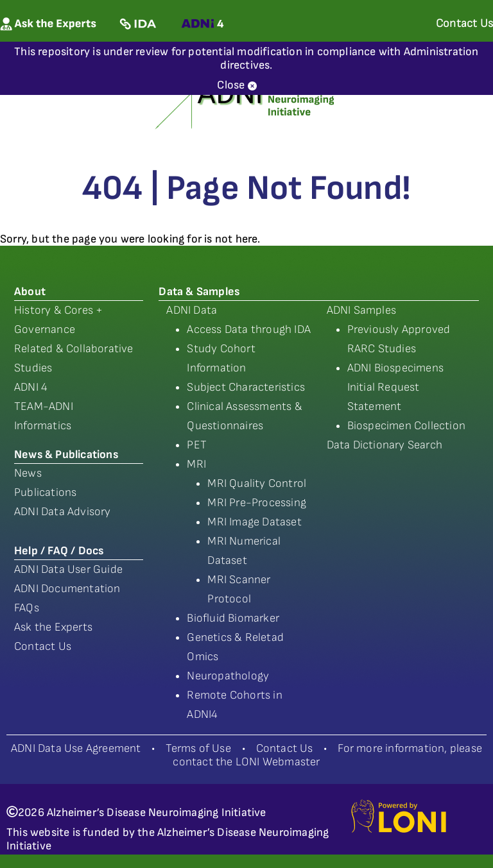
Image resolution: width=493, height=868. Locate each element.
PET (197, 445)
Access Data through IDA (249, 329)
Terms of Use (198, 748)
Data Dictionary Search (385, 445)
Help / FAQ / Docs (59, 551)
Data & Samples (199, 292)
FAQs (27, 608)
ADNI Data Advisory (63, 512)
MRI (196, 464)
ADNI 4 (31, 387)
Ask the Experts (53, 627)
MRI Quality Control (257, 483)
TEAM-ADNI (44, 406)
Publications (45, 492)
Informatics (43, 426)
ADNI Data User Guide (68, 569)
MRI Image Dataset (254, 522)
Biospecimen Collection (406, 426)
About (30, 292)
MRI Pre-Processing (257, 503)
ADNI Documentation (67, 589)
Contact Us (43, 646)
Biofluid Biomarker (233, 618)
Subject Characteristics (246, 387)
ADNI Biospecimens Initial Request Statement (395, 387)
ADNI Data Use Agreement (76, 748)
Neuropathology (228, 676)
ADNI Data (192, 310)
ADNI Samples (361, 310)
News (28, 473)
